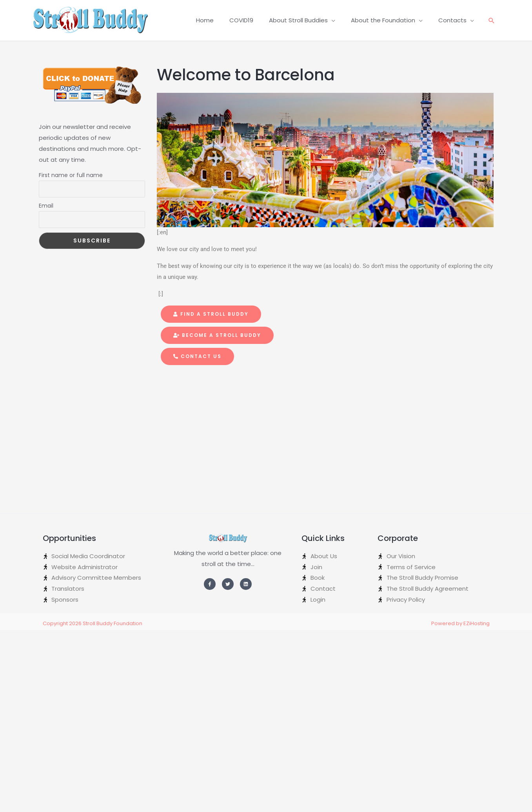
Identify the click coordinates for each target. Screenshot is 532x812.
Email (46, 206)
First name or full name (71, 175)
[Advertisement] (75, 373)
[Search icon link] (492, 21)
